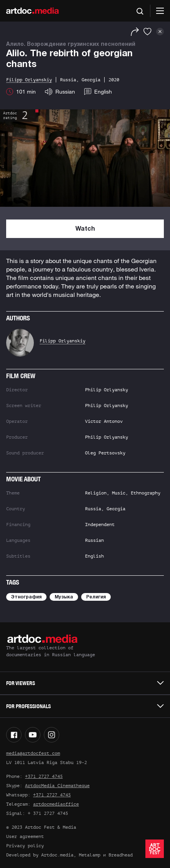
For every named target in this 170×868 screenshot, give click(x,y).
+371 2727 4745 (44, 776)
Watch (85, 229)
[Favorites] (147, 32)
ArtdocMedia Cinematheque (57, 786)
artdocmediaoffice (56, 804)
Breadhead (121, 855)
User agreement (25, 836)
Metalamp (90, 855)
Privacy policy (25, 846)
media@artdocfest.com (33, 753)
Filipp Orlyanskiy (62, 341)
